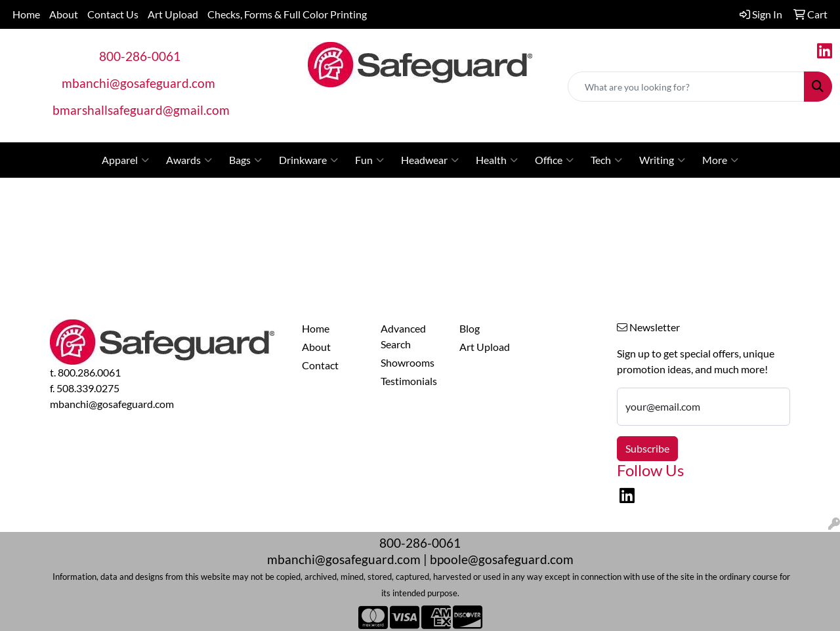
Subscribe (647, 448)
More (720, 160)
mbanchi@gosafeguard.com (138, 83)
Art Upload (173, 14)
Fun (369, 160)
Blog (470, 328)
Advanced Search (403, 336)
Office (554, 160)
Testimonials (409, 381)
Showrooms (408, 362)
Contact (320, 365)
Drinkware (308, 160)
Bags (245, 160)
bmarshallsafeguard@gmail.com (141, 110)
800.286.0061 (89, 372)
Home (26, 14)
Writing (662, 160)
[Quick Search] (686, 87)
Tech (606, 160)
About (64, 14)
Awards (189, 160)
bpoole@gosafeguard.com (502, 560)
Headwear (430, 160)
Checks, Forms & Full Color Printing (287, 14)
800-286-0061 (140, 56)
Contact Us (113, 14)
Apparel (125, 160)
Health (497, 160)
